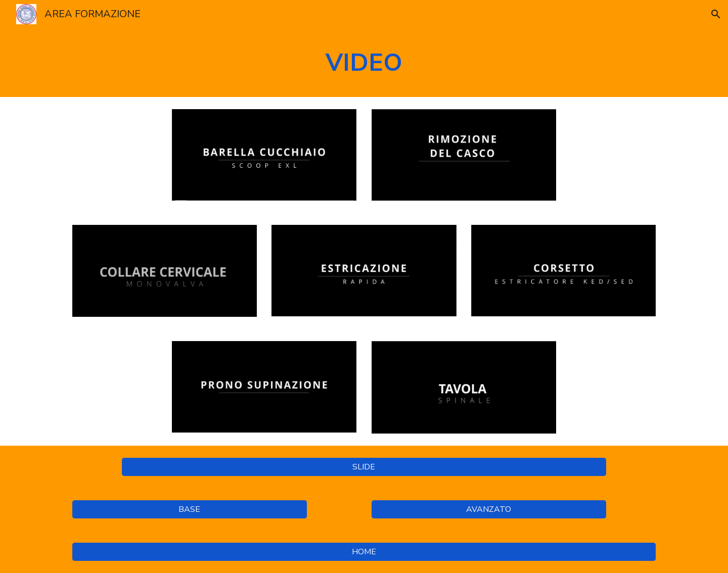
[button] (716, 14)
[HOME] (364, 552)
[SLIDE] (364, 467)
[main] (364, 63)
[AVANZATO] (489, 509)
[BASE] (190, 509)
